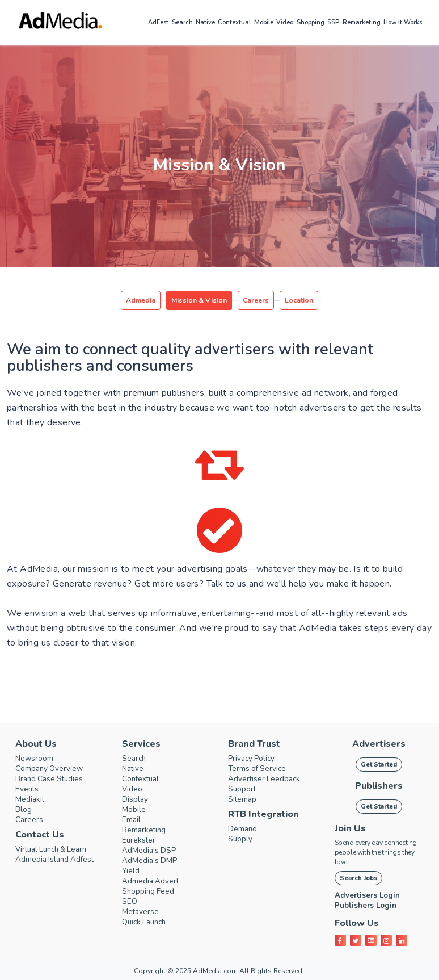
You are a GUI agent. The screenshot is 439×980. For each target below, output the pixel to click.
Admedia (141, 300)
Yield (132, 871)
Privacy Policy (255, 759)
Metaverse (143, 912)
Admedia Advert (154, 881)
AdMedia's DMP (153, 861)
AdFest (158, 22)
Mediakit (32, 799)
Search (182, 22)
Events (29, 789)
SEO (130, 902)
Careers (256, 300)
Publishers (379, 786)
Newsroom (37, 759)
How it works (403, 22)
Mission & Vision (199, 300)
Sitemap (244, 799)
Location (299, 300)
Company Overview (53, 769)
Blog (25, 810)
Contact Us (40, 835)
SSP (333, 22)
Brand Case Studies (53, 779)
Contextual (234, 22)
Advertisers (379, 744)
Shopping (311, 22)
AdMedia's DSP (152, 851)
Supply (241, 839)
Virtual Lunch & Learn (56, 849)
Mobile (264, 22)
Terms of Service (260, 769)
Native (205, 22)
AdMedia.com (215, 971)
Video (285, 22)
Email (132, 820)
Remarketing (362, 22)
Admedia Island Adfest (60, 860)
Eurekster (140, 840)
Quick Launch (147, 922)
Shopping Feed (151, 891)
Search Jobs (358, 878)
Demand (245, 829)
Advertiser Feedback (269, 779)
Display (136, 799)
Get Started (379, 765)
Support (244, 789)
